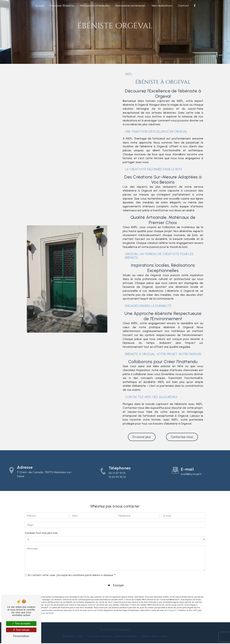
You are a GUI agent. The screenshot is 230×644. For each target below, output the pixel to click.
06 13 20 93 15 (117, 480)
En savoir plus (142, 437)
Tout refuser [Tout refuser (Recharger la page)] (21, 630)
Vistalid (70, 637)
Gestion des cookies (154, 637)
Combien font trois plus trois (41, 527)
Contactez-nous (182, 437)
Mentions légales (126, 637)
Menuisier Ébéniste (62, 6)
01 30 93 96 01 (117, 484)
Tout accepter (21, 623)
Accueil (40, 6)
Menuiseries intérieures (94, 6)
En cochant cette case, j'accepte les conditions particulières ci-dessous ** (72, 569)
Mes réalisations (162, 6)
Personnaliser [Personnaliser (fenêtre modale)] (21, 636)
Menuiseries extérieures (130, 6)
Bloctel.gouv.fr (171, 605)
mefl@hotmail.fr (191, 468)
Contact (183, 6)
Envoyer (119, 579)
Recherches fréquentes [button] (115, 630)
